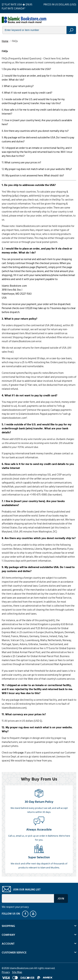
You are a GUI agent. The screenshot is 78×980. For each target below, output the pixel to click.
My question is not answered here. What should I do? (35, 176)
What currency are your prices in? (23, 163)
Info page (18, 753)
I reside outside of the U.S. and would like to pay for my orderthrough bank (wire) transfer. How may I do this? (33, 101)
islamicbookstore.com (24, 20)
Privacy (6, 972)
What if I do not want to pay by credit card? (28, 93)
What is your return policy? (19, 86)
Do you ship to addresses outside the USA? (27, 69)
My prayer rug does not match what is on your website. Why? (38, 169)
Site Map (17, 972)
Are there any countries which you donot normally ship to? (36, 131)
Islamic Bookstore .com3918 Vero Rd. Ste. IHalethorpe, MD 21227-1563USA (17, 292)
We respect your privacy (15, 907)
